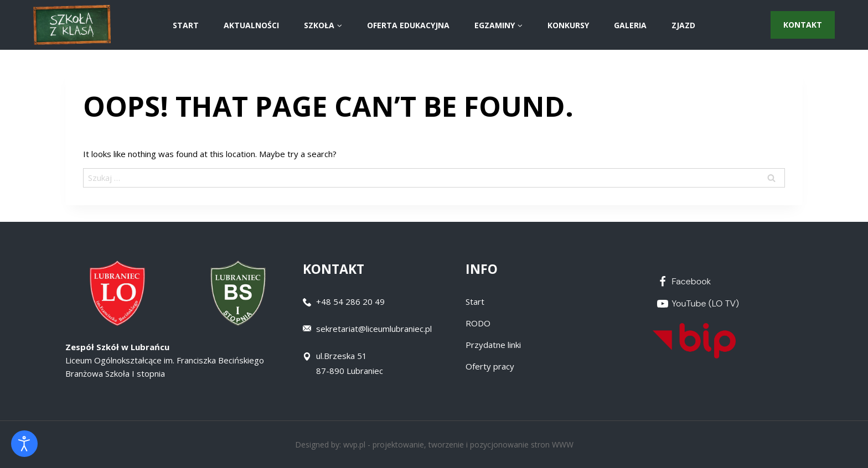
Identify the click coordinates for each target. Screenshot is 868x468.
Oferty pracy (490, 366)
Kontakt (803, 25)
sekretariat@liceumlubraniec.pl (374, 329)
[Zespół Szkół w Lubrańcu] (72, 25)
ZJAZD (683, 25)
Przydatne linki (493, 345)
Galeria (630, 25)
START (186, 25)
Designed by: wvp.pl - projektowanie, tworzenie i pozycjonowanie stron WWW (434, 444)
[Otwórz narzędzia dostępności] (24, 444)
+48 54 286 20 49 (350, 301)
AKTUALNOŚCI (251, 25)
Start (475, 301)
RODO (478, 323)
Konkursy (568, 25)
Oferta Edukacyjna (408, 25)
